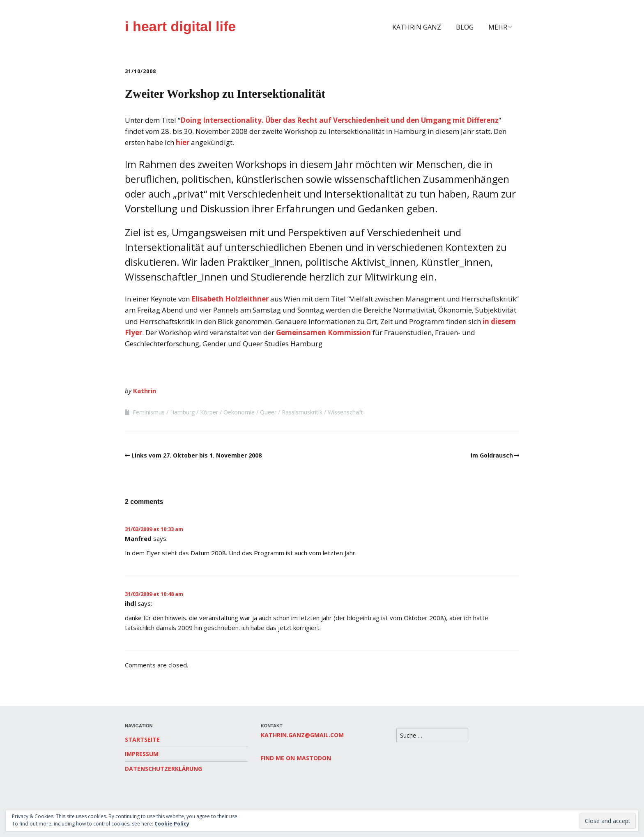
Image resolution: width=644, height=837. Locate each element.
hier (183, 142)
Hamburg (182, 412)
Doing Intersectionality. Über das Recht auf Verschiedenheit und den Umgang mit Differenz (339, 120)
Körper (209, 412)
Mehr (498, 27)
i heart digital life (180, 26)
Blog (465, 27)
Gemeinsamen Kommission (323, 332)
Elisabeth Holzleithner (230, 299)
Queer (268, 412)
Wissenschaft (345, 412)
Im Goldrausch (492, 455)
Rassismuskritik (302, 412)
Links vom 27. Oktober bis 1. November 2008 (197, 455)
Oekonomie (239, 412)
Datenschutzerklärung (163, 769)
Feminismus (149, 412)
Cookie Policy (172, 824)
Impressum (142, 754)
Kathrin (145, 391)
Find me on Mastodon (296, 758)
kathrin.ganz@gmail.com (302, 735)
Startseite (142, 739)
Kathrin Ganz (417, 27)
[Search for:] (432, 735)
